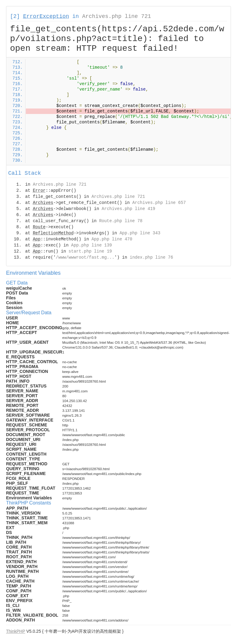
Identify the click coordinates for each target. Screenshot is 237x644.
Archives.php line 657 (159, 203)
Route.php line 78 (121, 221)
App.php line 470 (112, 239)
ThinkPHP (16, 631)
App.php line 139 (91, 245)
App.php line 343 (140, 233)
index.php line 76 (151, 257)
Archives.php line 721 (117, 16)
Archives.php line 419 (128, 209)
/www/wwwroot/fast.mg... (85, 257)
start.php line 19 (90, 251)
